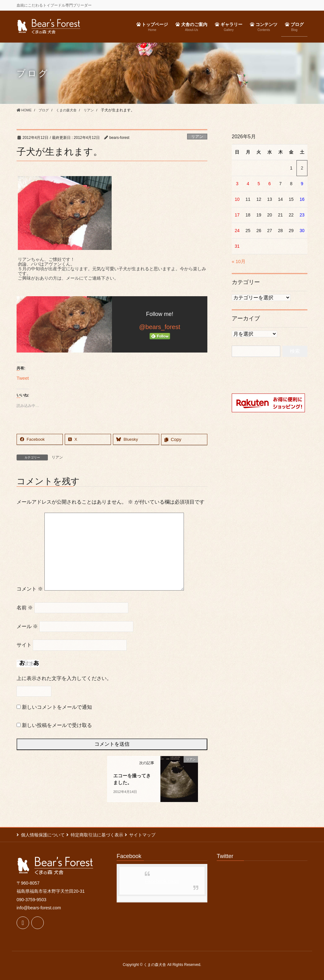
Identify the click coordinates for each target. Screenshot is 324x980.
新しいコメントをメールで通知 (57, 707)
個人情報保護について (43, 835)
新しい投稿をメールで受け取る (57, 725)
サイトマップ (149, 835)
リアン (197, 137)
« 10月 (239, 261)
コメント (30, 589)
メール (27, 626)
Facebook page (162, 881)
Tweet (23, 378)
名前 (25, 608)
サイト (24, 645)
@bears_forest (160, 327)
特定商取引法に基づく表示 (100, 835)
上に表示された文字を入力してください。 (64, 679)
